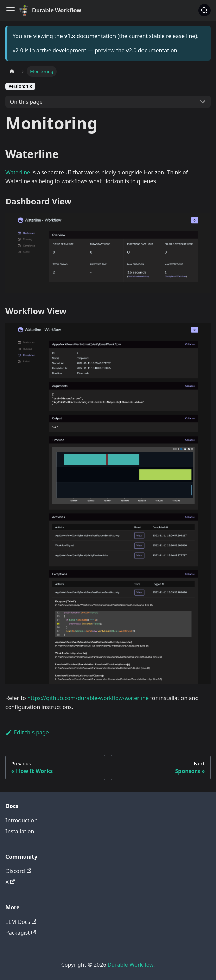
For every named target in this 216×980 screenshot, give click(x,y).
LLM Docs (21, 922)
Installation (20, 831)
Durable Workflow (131, 965)
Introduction (22, 820)
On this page (26, 102)
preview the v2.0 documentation (136, 50)
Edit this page (27, 732)
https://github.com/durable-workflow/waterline (88, 698)
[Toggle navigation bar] (11, 10)
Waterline (18, 172)
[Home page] (12, 71)
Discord (18, 871)
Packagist (21, 933)
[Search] (204, 10)
